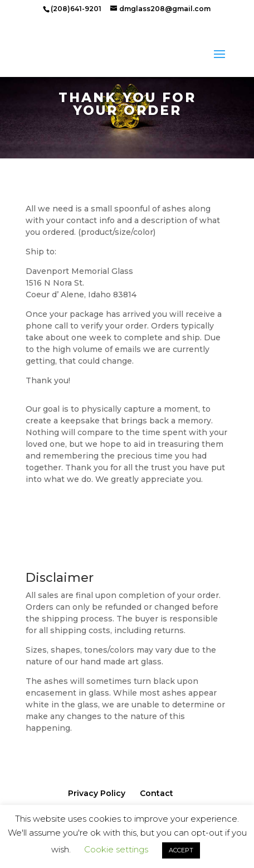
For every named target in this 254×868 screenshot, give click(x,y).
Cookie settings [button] (116, 849)
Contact (157, 793)
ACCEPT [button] (181, 850)
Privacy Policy (97, 793)
